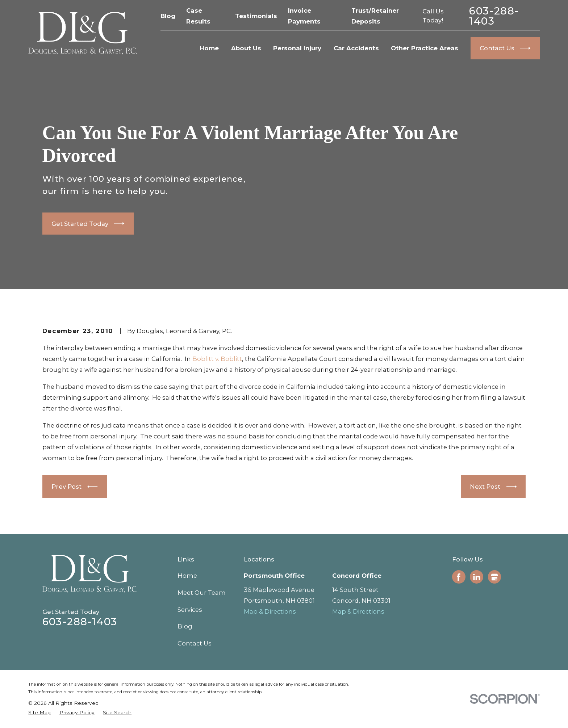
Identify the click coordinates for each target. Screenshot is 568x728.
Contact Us (195, 643)
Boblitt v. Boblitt (217, 359)
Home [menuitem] (209, 48)
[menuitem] (39, 713)
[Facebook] (459, 577)
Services (190, 610)
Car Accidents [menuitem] (356, 48)
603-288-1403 (494, 16)
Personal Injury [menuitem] (297, 48)
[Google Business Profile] (494, 577)
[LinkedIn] (477, 577)
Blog (168, 16)
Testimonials (256, 16)
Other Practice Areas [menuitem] (425, 48)
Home (187, 576)
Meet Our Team (202, 593)
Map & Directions (270, 611)
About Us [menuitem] (246, 48)
